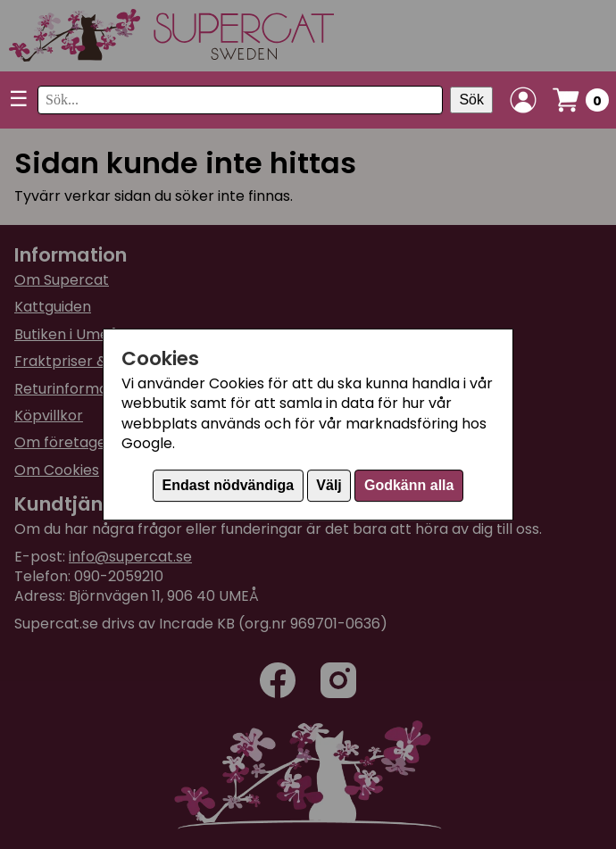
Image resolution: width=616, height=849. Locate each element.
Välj (329, 485)
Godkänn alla (409, 485)
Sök (471, 100)
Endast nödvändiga (229, 485)
